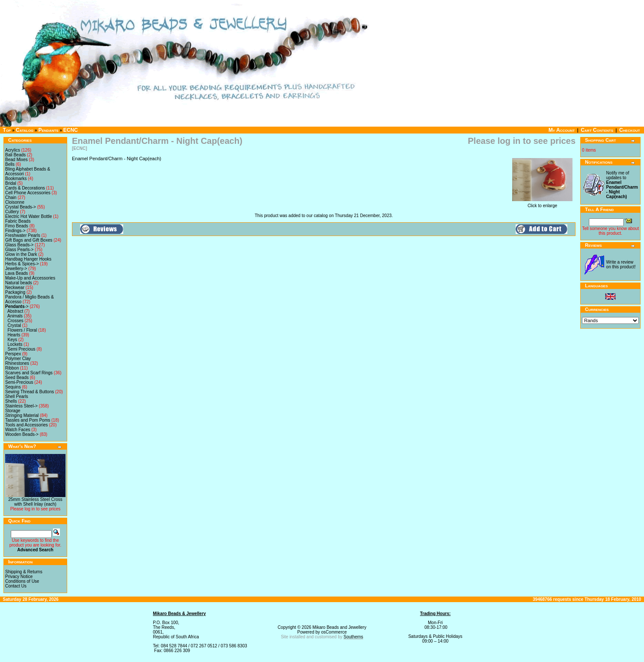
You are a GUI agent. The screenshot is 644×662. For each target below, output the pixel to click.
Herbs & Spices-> (22, 264)
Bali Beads (16, 155)
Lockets (15, 344)
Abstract (15, 311)
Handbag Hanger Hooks (28, 259)
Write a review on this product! (621, 264)
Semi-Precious (19, 382)
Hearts (14, 335)
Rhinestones (17, 363)
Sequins (13, 387)
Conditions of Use (22, 581)
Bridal (11, 183)
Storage (13, 411)
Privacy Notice (19, 577)
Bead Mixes (16, 160)
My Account (562, 130)
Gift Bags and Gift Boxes (29, 240)
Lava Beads (17, 273)
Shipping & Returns (24, 572)
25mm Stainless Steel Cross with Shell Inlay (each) (35, 502)
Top (7, 130)
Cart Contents (597, 130)
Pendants (48, 130)
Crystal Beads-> (20, 207)
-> (17, 306)
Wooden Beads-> (22, 434)
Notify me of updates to (622, 185)
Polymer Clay (18, 359)
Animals (15, 316)
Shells (11, 401)
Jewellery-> (16, 269)
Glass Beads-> (19, 245)
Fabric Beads (18, 221)
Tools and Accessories (26, 425)
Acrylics (12, 150)
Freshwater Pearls (23, 235)
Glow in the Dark (21, 254)
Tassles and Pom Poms (28, 420)
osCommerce (334, 632)
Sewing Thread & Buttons (30, 392)
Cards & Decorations (25, 188)
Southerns (354, 637)
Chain (11, 197)
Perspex (13, 354)
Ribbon (12, 368)
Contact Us (16, 586)
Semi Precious (22, 349)
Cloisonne (15, 202)
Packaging (15, 292)
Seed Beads (17, 378)
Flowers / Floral (22, 330)
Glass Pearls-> (19, 250)
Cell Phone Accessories (28, 193)
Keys (12, 340)
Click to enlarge (542, 204)
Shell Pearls (17, 396)
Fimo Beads (17, 226)
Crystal (14, 325)
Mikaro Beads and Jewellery (339, 627)
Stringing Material (22, 415)
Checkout (629, 130)
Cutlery (12, 212)
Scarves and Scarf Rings (29, 373)
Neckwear (15, 287)
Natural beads (19, 283)
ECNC (71, 130)
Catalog (25, 130)
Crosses (16, 321)
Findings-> (15, 231)
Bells (10, 164)
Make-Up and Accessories (30, 278)
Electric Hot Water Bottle (29, 216)
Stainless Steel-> (21, 406)
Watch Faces (18, 430)
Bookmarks (16, 179)
